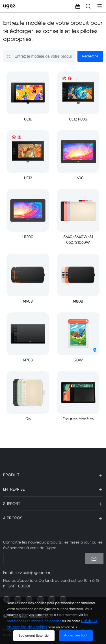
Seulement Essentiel (34, 636)
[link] (11, 6)
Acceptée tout (76, 635)
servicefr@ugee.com (32, 573)
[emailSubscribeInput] (53, 558)
